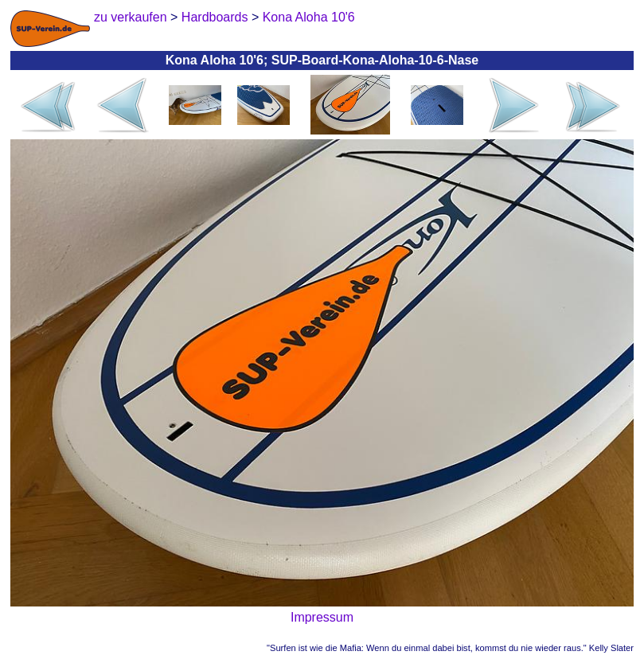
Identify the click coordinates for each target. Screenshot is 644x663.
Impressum (322, 617)
